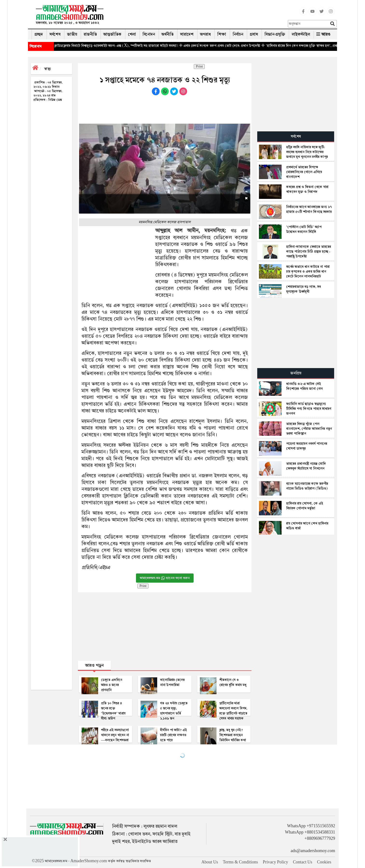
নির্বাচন (238, 34)
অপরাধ (205, 34)
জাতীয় (72, 34)
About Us (210, 862)
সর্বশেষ (55, 34)
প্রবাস (254, 34)
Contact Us (303, 862)
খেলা (132, 34)
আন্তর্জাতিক (112, 34)
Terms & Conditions (240, 862)
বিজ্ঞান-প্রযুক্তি (275, 34)
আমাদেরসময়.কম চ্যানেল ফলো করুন (165, 578)
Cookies (324, 862)
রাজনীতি (90, 34)
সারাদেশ (187, 34)
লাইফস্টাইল (301, 34)
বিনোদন (149, 34)
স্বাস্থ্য (47, 69)
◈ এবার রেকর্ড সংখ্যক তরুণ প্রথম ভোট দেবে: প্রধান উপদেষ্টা (232, 46)
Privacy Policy (275, 862)
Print (199, 67)
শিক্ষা (222, 34)
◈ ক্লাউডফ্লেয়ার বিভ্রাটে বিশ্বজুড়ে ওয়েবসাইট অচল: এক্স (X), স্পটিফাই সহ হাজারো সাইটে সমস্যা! (126, 46)
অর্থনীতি (168, 34)
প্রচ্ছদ (39, 34)
